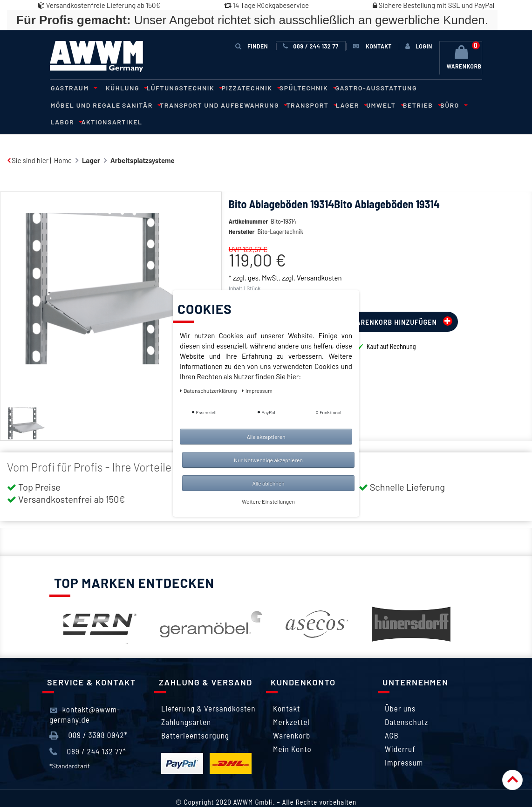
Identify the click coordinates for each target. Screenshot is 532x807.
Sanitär (68, 105)
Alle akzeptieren (266, 437)
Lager (272, 105)
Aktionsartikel (440, 105)
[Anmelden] (419, 46)
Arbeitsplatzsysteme (143, 143)
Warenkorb (292, 718)
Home (63, 143)
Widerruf (400, 732)
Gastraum (72, 88)
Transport (234, 105)
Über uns (400, 691)
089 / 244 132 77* (88, 734)
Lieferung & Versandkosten (208, 691)
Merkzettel (291, 704)
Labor (395, 105)
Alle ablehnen (268, 483)
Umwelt (304, 105)
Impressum (404, 745)
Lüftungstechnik (178, 88)
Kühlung (123, 88)
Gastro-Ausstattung (366, 88)
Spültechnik (298, 88)
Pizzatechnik (243, 88)
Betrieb (339, 105)
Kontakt (286, 691)
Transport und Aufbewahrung (148, 105)
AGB (392, 718)
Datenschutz (406, 704)
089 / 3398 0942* (89, 718)
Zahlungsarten (186, 704)
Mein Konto (292, 732)
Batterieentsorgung (195, 718)
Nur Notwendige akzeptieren (268, 460)
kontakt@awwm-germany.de (85, 697)
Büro (369, 105)
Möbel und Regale (441, 88)
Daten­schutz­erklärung (209, 390)
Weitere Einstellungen (268, 501)
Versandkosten (319, 260)
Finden (252, 46)
